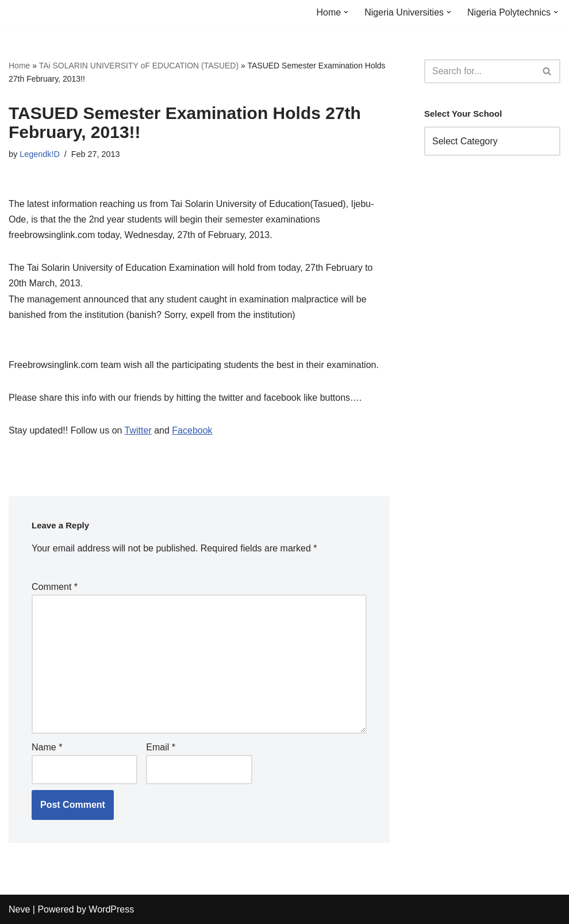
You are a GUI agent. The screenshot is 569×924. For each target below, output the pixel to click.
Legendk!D (40, 154)
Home (19, 66)
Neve (19, 909)
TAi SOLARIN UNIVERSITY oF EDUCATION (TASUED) (139, 66)
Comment (55, 587)
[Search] (479, 71)
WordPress (111, 909)
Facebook (192, 430)
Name (47, 747)
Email (161, 747)
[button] (346, 12)
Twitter (138, 430)
